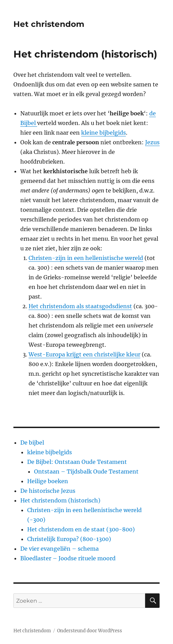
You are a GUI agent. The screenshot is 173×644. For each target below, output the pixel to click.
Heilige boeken (48, 481)
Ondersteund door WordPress (90, 631)
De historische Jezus (48, 491)
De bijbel (32, 443)
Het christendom (49, 24)
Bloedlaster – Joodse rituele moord (68, 558)
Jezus (152, 142)
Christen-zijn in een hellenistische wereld (86, 258)
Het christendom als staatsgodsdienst (80, 306)
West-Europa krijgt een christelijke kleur (84, 354)
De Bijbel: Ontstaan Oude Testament (77, 462)
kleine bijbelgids (104, 133)
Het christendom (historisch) (60, 500)
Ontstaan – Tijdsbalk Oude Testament (86, 471)
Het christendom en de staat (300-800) (81, 529)
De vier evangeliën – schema (60, 549)
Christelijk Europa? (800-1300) (69, 539)
